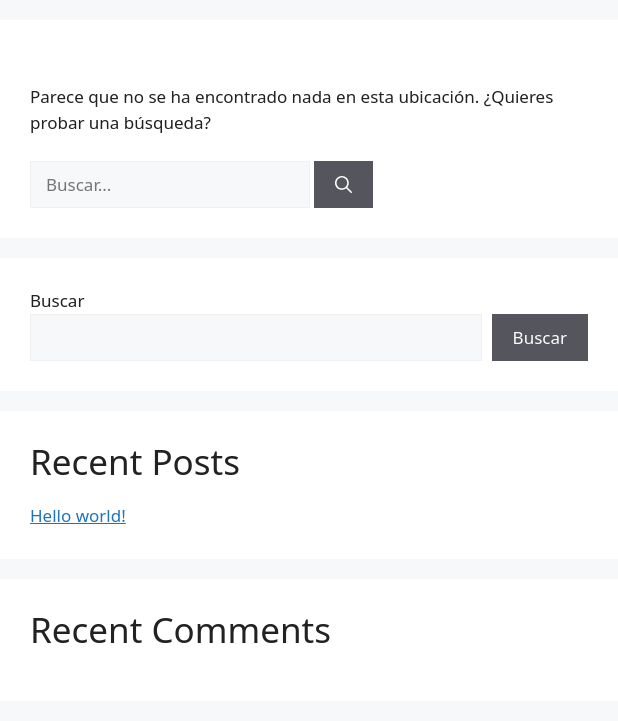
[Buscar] (343, 185)
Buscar (57, 300)
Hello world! (78, 515)
